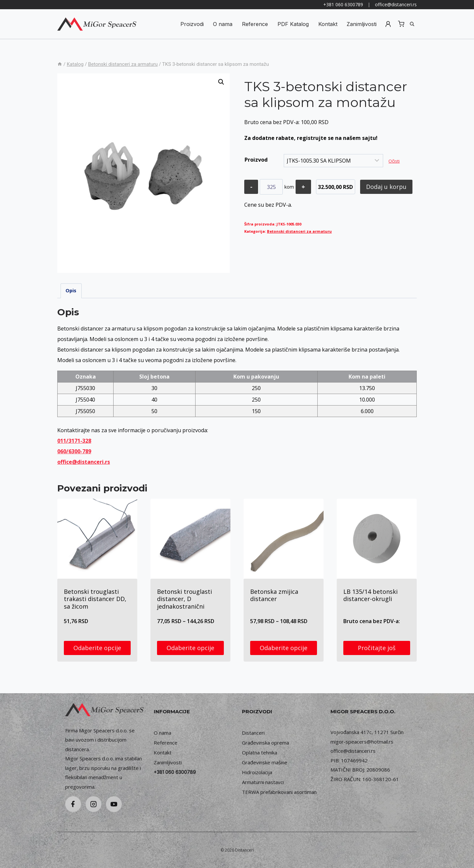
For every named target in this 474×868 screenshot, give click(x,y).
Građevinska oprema (265, 743)
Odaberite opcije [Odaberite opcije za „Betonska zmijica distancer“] (284, 648)
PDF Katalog (293, 24)
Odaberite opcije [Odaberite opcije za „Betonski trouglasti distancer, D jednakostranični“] (190, 648)
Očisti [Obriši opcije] (394, 161)
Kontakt (328, 24)
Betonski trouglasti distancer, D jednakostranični (184, 599)
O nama (223, 24)
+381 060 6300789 (343, 4)
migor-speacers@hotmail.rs (362, 742)
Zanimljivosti (362, 24)
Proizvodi (192, 24)
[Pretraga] (412, 24)
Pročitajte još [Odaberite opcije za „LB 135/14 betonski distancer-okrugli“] (377, 648)
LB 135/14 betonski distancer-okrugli (370, 595)
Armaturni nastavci (263, 782)
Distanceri (253, 733)
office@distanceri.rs (396, 4)
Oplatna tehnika (260, 752)
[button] (221, 82)
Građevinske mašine (265, 762)
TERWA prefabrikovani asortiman (279, 792)
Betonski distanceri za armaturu (299, 231)
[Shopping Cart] (401, 24)
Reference (255, 24)
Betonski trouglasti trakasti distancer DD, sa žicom (95, 599)
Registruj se (388, 24)
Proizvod (256, 160)
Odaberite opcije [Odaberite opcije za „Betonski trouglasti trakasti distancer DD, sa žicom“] (97, 648)
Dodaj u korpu (387, 187)
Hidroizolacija (257, 772)
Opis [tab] (71, 290)
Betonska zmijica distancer (274, 595)
